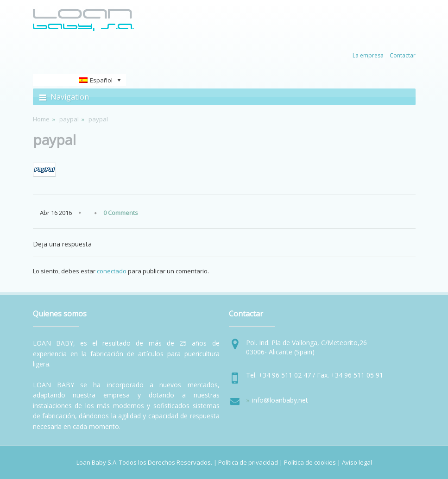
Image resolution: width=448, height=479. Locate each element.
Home (41, 119)
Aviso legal (357, 462)
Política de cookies (310, 462)
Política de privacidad (248, 462)
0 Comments (121, 213)
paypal (69, 119)
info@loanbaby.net (280, 400)
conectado (112, 271)
